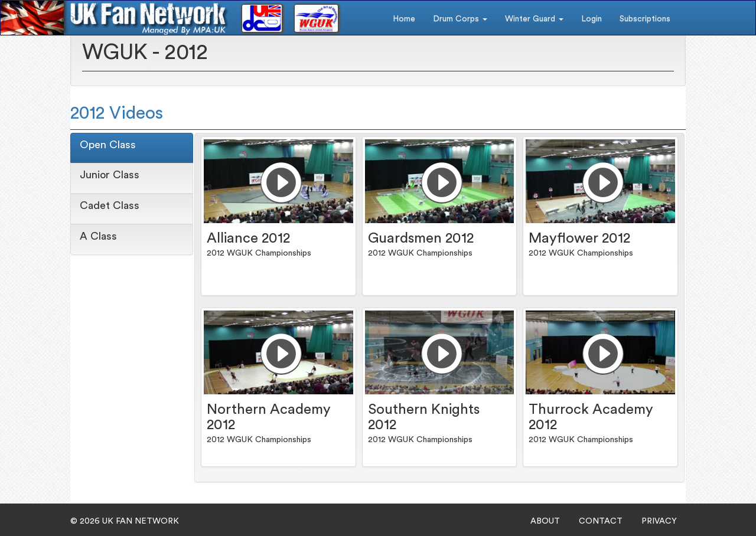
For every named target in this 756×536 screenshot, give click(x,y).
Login (592, 19)
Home (404, 19)
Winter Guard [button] (534, 19)
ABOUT (545, 521)
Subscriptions (645, 19)
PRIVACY (659, 521)
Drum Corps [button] (460, 19)
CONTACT (601, 521)
